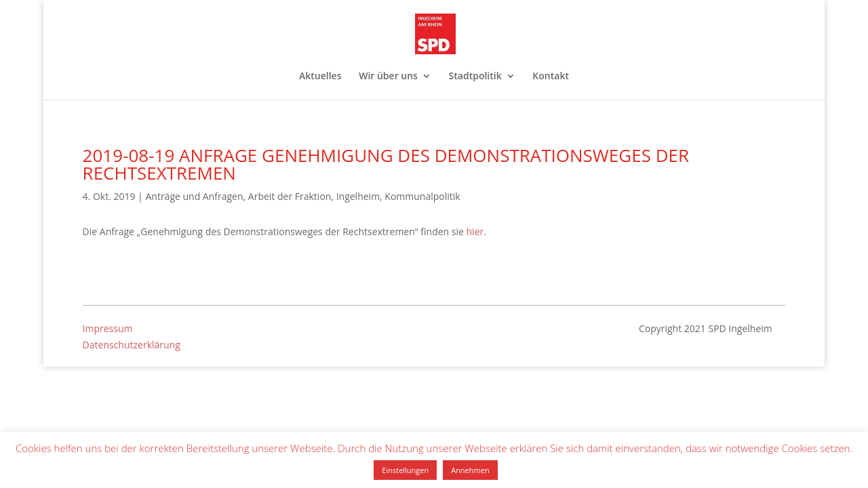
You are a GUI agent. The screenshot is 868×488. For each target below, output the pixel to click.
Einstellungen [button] (405, 470)
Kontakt (551, 77)
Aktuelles (320, 77)
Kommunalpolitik (422, 196)
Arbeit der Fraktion (290, 196)
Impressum (108, 328)
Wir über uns (388, 77)
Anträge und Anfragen (194, 196)
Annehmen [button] (470, 470)
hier (475, 231)
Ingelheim (358, 196)
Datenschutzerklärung (132, 345)
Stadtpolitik (475, 77)
